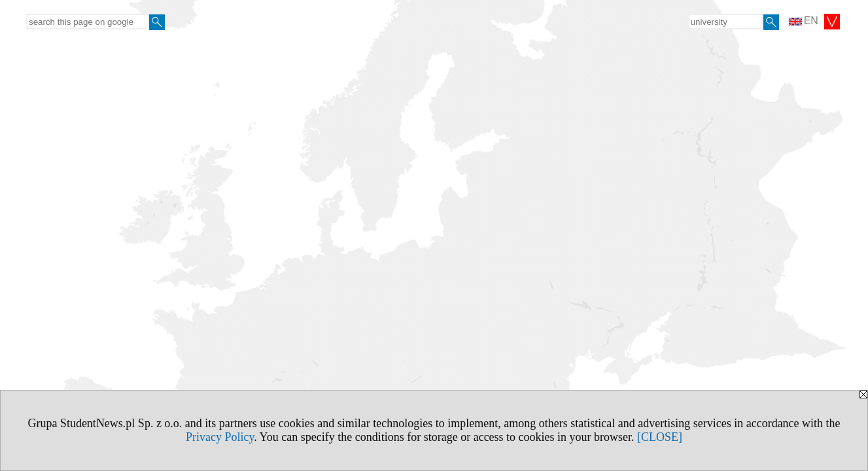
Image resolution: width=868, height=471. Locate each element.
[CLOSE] (660, 437)
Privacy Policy (220, 437)
